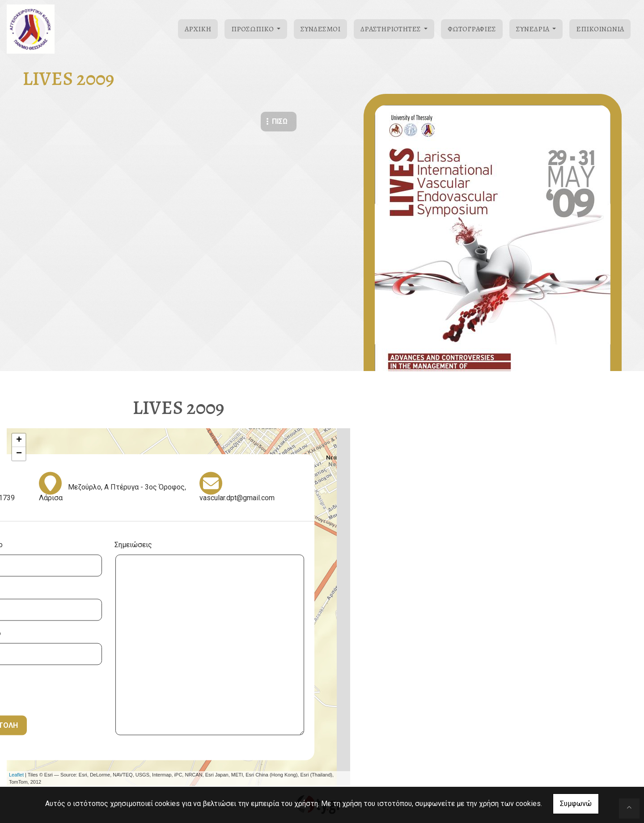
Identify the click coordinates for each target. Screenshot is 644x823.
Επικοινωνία (600, 29)
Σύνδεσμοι (320, 29)
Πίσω (280, 121)
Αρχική (198, 29)
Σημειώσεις (133, 544)
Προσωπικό (253, 29)
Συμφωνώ (576, 804)
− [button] (19, 454)
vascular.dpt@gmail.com (237, 497)
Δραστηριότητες (391, 29)
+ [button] (19, 440)
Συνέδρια (533, 29)
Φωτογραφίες (472, 29)
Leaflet (16, 775)
